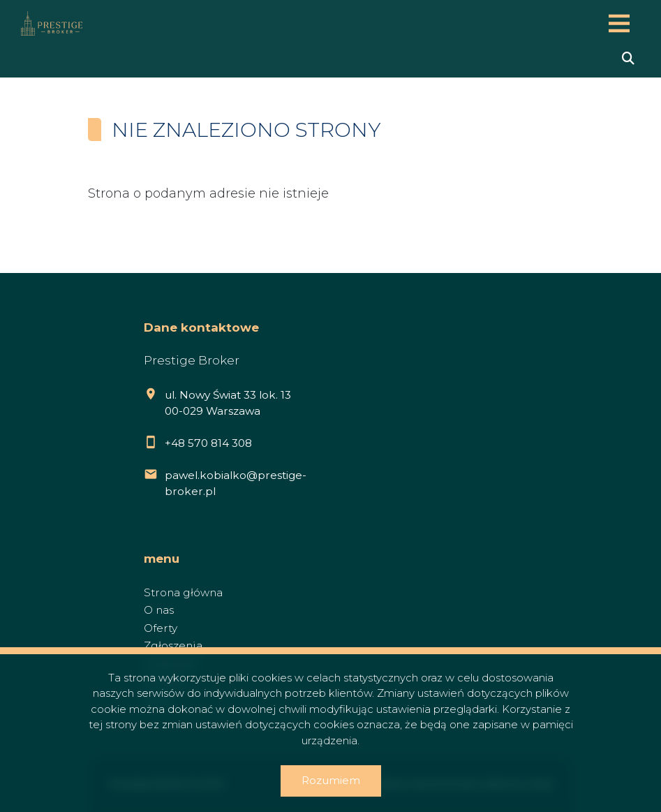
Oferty (161, 628)
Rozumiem (331, 780)
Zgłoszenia (173, 645)
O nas (159, 610)
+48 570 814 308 (208, 443)
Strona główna (183, 592)
